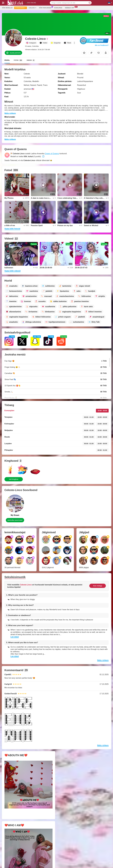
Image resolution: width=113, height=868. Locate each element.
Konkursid (58, 8)
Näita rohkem (10, 113)
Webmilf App (70, 8)
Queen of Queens (52, 154)
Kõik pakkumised (46, 8)
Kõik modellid (7, 8)
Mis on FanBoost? (102, 45)
